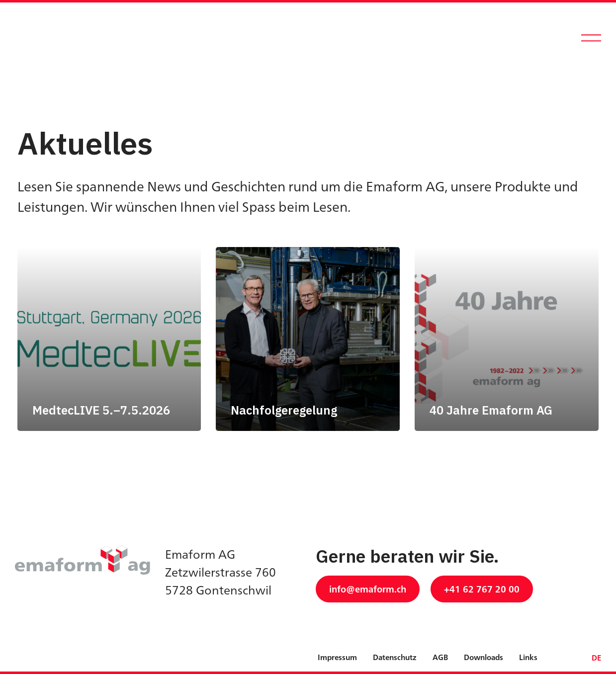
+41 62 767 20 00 (482, 589)
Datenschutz (395, 657)
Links (528, 657)
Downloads (484, 657)
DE (596, 658)
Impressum (337, 657)
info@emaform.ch (368, 589)
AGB (440, 657)
